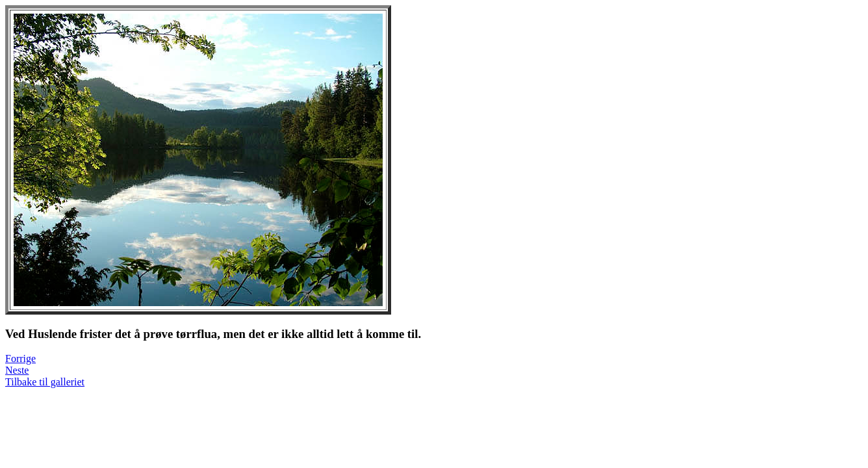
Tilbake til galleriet (45, 382)
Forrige (20, 358)
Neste (17, 370)
